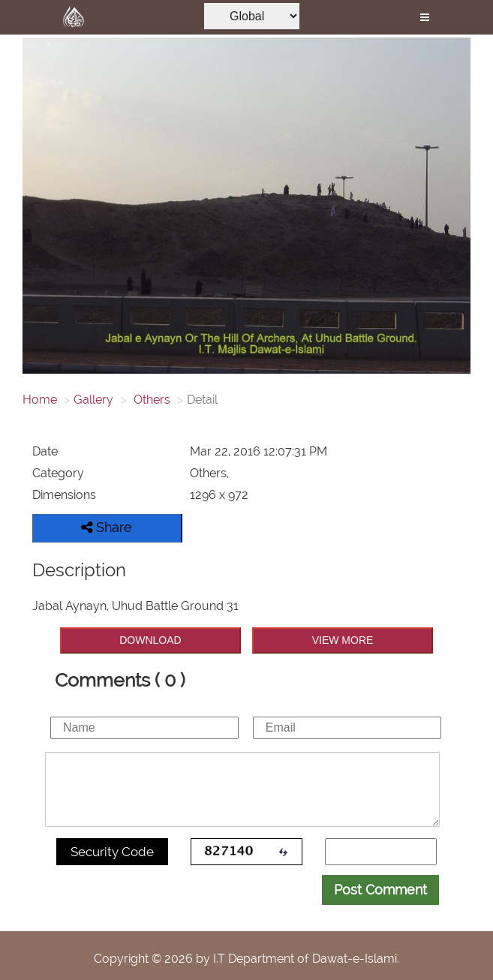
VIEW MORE (343, 640)
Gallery (93, 400)
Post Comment (380, 890)
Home (40, 400)
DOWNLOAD (150, 640)
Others (150, 400)
